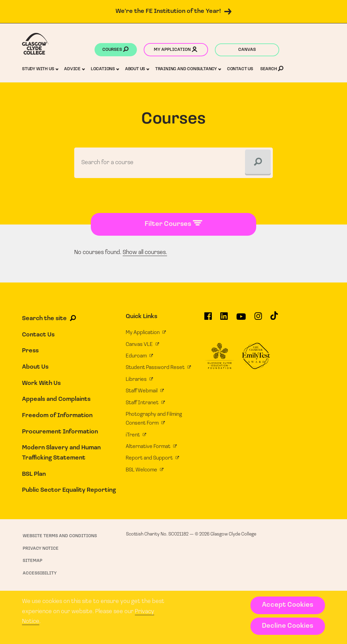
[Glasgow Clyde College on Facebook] (208, 319)
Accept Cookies (288, 605)
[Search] (258, 162)
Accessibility (40, 573)
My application (176, 50)
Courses (115, 50)
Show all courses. (145, 252)
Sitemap (33, 561)
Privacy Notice (41, 549)
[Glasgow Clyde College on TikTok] (274, 318)
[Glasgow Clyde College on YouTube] (241, 319)
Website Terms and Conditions (60, 536)
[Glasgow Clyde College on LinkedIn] (224, 319)
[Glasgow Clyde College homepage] (35, 44)
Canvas (247, 50)
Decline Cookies (288, 626)
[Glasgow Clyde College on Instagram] (258, 319)
